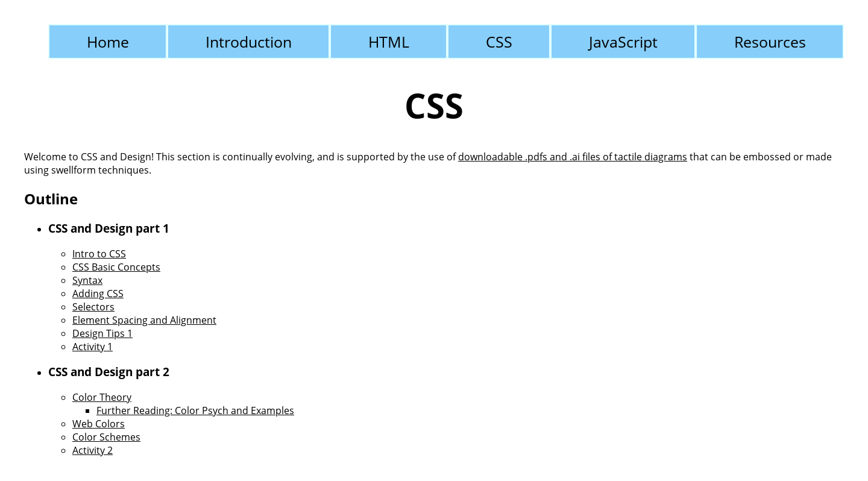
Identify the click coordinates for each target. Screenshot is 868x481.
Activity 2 (93, 450)
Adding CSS (98, 294)
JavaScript (623, 42)
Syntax (87, 280)
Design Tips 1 (102, 333)
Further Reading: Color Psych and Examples (195, 410)
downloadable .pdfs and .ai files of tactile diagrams (573, 157)
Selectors (93, 307)
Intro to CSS (99, 254)
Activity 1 (93, 347)
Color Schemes (106, 437)
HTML (389, 42)
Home (108, 42)
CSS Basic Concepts (116, 267)
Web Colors (99, 424)
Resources (770, 42)
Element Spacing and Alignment (144, 320)
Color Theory (102, 397)
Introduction (249, 42)
